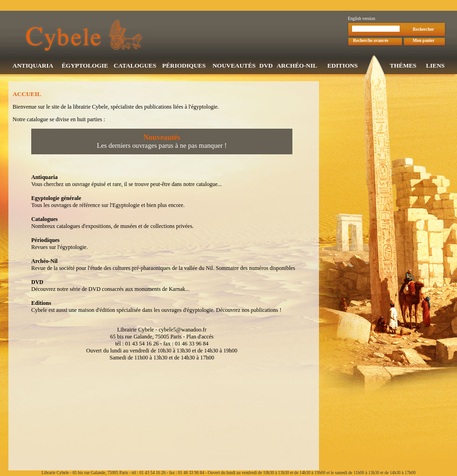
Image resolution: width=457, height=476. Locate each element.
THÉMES (403, 66)
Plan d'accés (200, 338)
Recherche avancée (371, 41)
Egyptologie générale (56, 199)
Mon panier (424, 41)
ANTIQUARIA (33, 66)
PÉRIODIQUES (184, 66)
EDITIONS (343, 66)
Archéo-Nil (44, 262)
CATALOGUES (135, 66)
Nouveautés (162, 138)
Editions (41, 304)
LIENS (435, 66)
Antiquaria (45, 178)
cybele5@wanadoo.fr (183, 331)
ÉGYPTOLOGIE (85, 66)
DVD (266, 66)
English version (361, 20)
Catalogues (45, 220)
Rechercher (423, 30)
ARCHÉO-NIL (297, 66)
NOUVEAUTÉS (234, 66)
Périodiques (45, 241)
